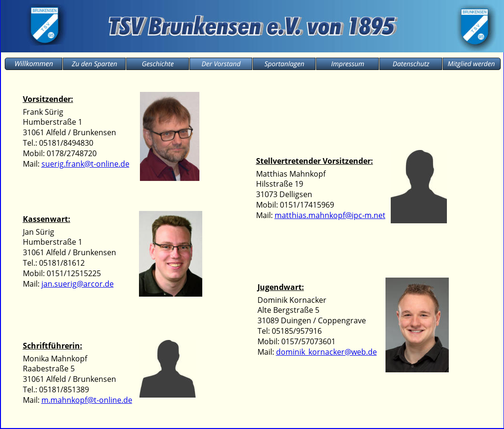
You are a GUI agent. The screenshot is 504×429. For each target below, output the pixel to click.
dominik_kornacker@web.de (326, 352)
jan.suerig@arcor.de (78, 284)
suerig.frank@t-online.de (85, 164)
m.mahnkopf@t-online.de (87, 400)
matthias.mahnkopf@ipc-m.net (330, 215)
